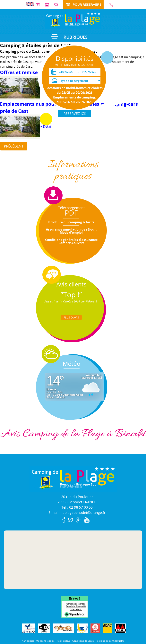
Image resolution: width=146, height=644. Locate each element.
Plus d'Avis (71, 317)
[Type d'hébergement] (75, 81)
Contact (57, 5)
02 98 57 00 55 (113, 5)
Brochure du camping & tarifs (71, 222)
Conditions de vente (83, 641)
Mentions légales (45, 641)
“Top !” (71, 295)
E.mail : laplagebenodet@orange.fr (77, 513)
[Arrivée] (67, 72)
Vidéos (39, 5)
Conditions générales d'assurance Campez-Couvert (71, 241)
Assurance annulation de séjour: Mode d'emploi (71, 231)
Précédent (14, 146)
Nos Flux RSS (63, 641)
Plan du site (28, 641)
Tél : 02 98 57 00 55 (77, 507)
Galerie (48, 5)
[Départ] (90, 72)
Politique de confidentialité (110, 641)
